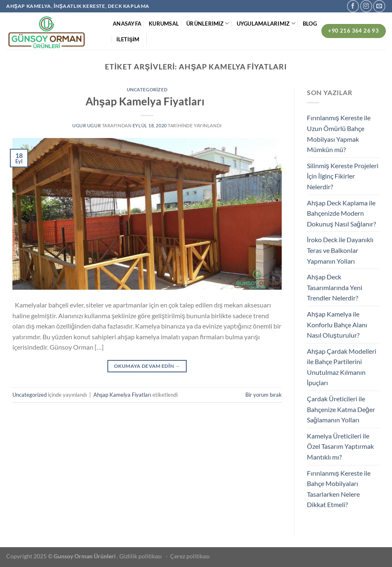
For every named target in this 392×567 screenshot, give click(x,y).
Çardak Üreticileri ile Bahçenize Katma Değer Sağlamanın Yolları (341, 409)
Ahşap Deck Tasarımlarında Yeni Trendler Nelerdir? (335, 287)
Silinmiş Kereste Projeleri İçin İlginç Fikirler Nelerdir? (343, 176)
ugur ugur (87, 125)
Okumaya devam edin (147, 366)
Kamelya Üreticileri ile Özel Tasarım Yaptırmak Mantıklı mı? (340, 446)
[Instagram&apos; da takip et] (366, 6)
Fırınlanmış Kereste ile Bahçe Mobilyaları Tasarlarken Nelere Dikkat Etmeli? (339, 489)
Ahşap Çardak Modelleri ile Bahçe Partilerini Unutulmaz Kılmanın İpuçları (342, 367)
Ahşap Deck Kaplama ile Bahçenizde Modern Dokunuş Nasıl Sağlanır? (341, 213)
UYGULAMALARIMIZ (266, 23)
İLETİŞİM (128, 39)
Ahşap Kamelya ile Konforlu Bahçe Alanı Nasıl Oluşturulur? (337, 324)
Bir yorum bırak (264, 395)
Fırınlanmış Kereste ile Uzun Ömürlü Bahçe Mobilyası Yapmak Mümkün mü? (339, 133)
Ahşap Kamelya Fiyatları (147, 101)
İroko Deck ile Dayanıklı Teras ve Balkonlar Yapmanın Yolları (340, 250)
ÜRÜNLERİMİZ (208, 23)
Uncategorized (147, 89)
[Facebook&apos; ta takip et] (353, 6)
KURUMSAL (164, 24)
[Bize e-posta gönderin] (379, 6)
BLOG (310, 24)
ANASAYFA (127, 24)
